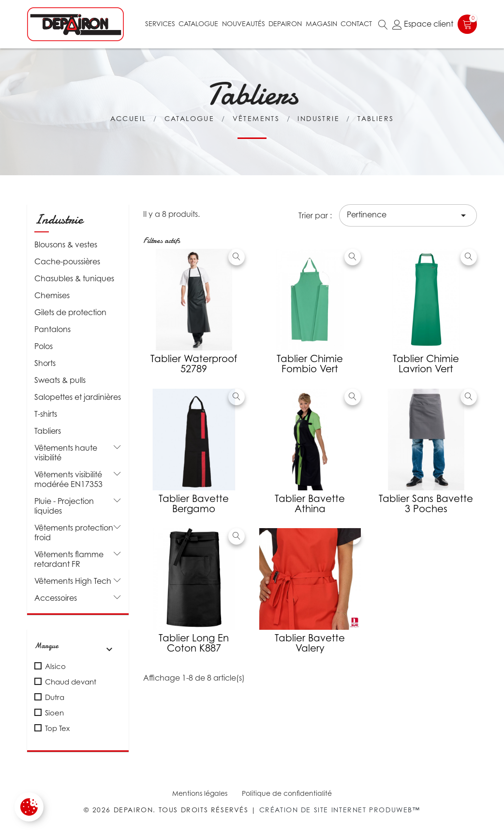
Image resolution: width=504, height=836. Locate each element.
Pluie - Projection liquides (64, 506)
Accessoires (56, 598)
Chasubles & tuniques (74, 278)
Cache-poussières (67, 261)
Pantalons (52, 329)
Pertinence (408, 215)
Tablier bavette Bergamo (194, 504)
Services (160, 23)
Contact (356, 23)
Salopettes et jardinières (78, 397)
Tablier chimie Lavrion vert (426, 364)
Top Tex (57, 728)
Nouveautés (244, 23)
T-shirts (46, 414)
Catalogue (198, 23)
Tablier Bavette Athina (310, 504)
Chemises (52, 295)
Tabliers (48, 431)
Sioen (54, 713)
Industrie (59, 219)
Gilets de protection (70, 312)
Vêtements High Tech (73, 581)
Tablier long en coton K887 (194, 643)
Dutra (55, 697)
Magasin (321, 23)
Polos (44, 346)
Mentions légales (200, 793)
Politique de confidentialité (287, 793)
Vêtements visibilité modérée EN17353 (68, 479)
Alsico (55, 666)
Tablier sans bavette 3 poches (426, 504)
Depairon (285, 23)
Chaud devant (71, 682)
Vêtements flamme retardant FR (69, 559)
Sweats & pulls (60, 380)
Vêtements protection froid (74, 532)
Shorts (45, 363)
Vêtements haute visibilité (66, 453)
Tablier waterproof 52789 (194, 364)
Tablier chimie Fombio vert (310, 364)
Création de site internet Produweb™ (340, 810)
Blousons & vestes (66, 244)
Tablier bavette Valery (310, 643)
